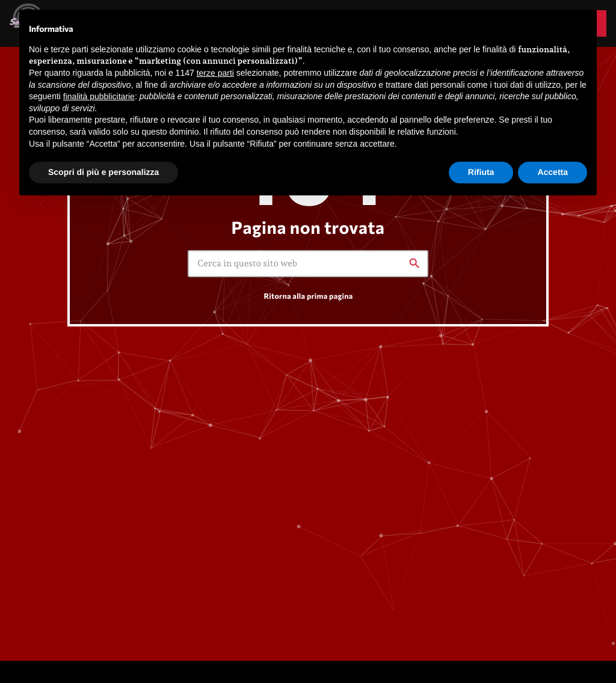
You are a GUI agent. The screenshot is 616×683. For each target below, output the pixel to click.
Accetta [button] (553, 172)
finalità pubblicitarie (99, 96)
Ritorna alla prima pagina (308, 296)
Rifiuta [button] (481, 172)
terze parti (215, 73)
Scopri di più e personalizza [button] (103, 172)
